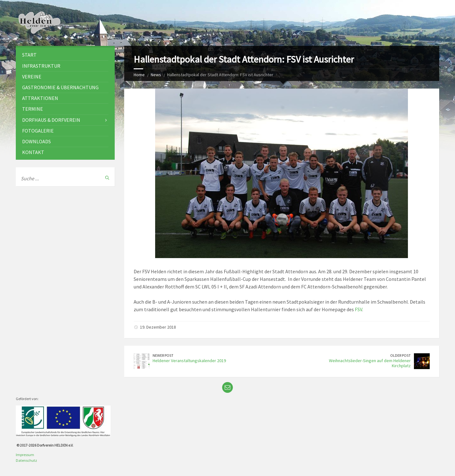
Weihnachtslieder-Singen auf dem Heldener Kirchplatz (370, 363)
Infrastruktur (41, 66)
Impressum (25, 455)
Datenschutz (26, 460)
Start (29, 55)
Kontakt (33, 152)
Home (139, 75)
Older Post (400, 355)
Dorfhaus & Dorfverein (51, 120)
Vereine (32, 77)
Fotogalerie (38, 131)
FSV (358, 309)
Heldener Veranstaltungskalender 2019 (189, 361)
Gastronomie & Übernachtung (60, 87)
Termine (33, 109)
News (156, 75)
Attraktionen (40, 98)
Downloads (36, 141)
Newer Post (163, 355)
